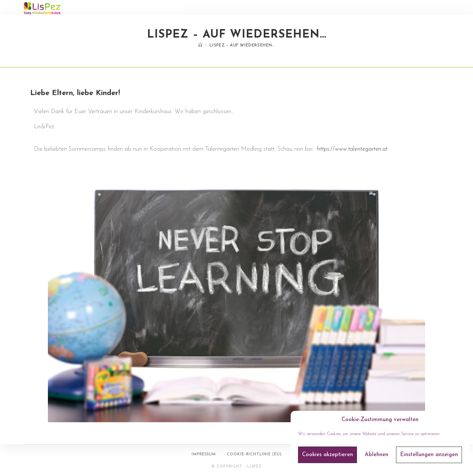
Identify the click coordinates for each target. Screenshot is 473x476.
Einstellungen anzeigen (429, 455)
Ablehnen (376, 455)
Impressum (204, 454)
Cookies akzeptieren (327, 455)
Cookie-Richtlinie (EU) (254, 454)
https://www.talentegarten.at (352, 149)
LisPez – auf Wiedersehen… (242, 45)
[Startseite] (200, 45)
